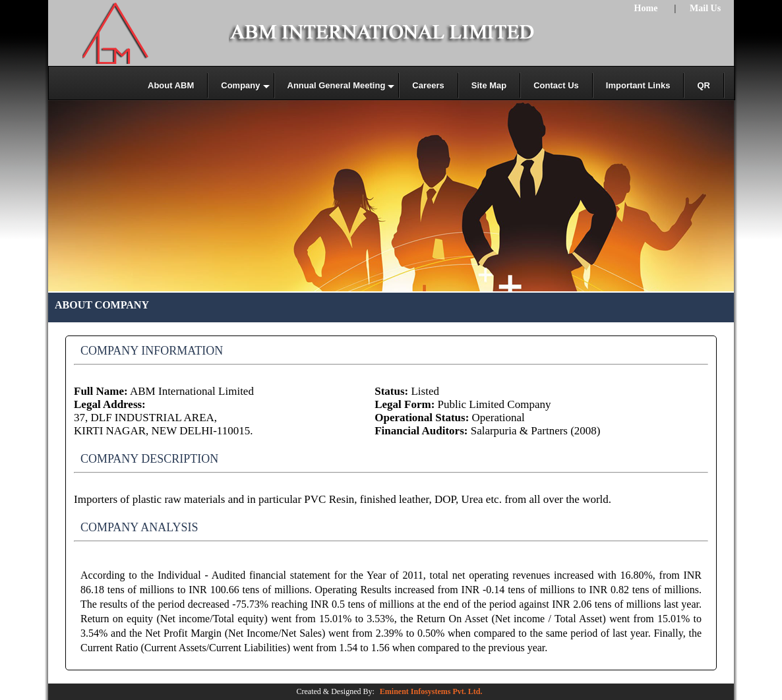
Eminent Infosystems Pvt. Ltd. (431, 691)
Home (646, 8)
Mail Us (705, 8)
